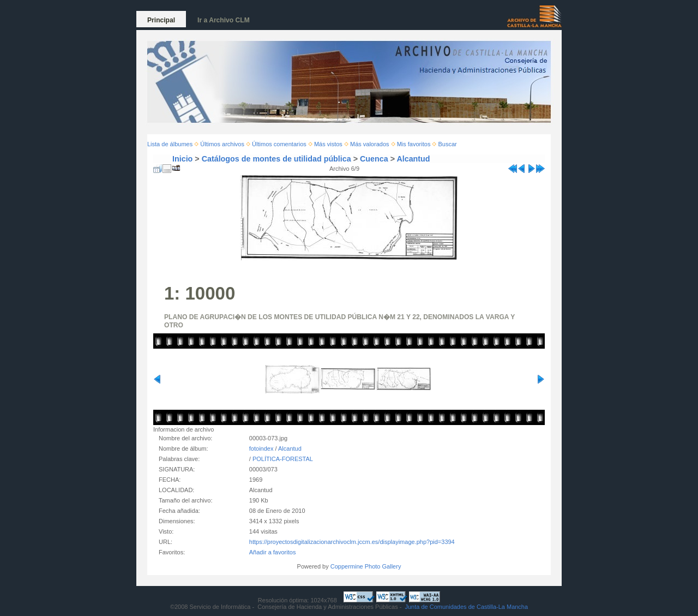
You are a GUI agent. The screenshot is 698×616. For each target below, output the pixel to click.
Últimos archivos (222, 144)
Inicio (182, 159)
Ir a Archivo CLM (224, 20)
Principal (161, 20)
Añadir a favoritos (273, 552)
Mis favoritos (414, 144)
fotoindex (261, 448)
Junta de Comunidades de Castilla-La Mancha (466, 607)
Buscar (448, 144)
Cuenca (374, 159)
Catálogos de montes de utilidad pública (276, 159)
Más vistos (328, 144)
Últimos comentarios (279, 144)
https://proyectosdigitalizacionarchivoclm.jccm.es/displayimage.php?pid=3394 (352, 542)
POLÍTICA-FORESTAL (283, 459)
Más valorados (370, 144)
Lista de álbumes (170, 144)
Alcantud (413, 159)
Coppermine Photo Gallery (366, 566)
